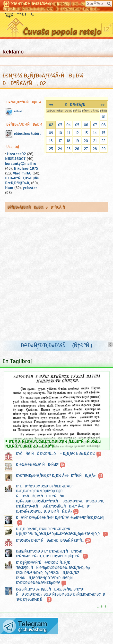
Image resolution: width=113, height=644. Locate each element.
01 (104, 117)
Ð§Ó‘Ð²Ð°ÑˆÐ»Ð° (16, 4)
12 (77, 133)
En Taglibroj (17, 361)
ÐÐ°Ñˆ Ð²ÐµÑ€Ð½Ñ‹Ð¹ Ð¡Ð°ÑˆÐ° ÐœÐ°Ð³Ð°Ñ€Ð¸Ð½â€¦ (60, 518)
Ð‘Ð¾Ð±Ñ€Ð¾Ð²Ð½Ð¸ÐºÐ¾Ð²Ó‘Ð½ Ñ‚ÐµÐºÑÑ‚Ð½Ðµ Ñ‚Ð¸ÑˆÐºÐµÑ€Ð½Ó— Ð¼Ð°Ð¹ (53, 444)
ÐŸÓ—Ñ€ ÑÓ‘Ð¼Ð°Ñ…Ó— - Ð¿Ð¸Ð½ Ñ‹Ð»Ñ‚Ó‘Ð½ (56, 454)
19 (77, 141)
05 (77, 125)
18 (68, 141)
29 (104, 149)
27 (86, 149)
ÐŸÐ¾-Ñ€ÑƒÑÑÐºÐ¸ (50, 4)
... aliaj (102, 606)
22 (104, 141)
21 (95, 141)
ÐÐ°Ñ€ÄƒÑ (77, 105)
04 (69, 125)
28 (95, 149)
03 (60, 125)
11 (69, 133)
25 (69, 149)
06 (86, 125)
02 (51, 125)
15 (104, 133)
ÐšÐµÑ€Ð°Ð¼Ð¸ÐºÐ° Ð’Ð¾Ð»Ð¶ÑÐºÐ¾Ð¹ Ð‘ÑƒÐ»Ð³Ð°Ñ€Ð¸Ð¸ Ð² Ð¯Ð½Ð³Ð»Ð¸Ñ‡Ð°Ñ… (50, 554)
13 (86, 133)
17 (60, 141)
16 (51, 141)
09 (51, 133)
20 (86, 141)
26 (77, 149)
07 (95, 125)
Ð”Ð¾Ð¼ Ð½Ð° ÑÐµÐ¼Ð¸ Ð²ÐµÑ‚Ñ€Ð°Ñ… (50, 540)
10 (60, 133)
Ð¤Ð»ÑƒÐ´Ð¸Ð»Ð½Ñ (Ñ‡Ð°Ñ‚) (56, 345)
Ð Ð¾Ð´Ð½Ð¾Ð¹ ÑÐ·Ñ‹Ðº (37, 465)
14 (95, 133)
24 (60, 149)
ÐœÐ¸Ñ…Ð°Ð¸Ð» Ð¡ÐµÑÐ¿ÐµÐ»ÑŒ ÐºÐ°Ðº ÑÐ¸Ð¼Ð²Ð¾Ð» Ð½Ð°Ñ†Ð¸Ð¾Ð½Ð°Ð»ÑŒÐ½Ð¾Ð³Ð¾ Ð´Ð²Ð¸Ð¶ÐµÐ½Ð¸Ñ (61, 594)
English (9, 9)
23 (51, 149)
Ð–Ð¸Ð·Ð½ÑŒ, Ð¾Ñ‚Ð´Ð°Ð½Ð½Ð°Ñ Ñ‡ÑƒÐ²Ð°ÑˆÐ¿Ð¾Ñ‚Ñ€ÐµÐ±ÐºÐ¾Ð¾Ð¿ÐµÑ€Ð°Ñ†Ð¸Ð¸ (59, 531)
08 (104, 125)
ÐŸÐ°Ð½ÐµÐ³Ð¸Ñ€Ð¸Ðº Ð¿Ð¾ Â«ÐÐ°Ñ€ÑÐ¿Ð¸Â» (56, 476)
